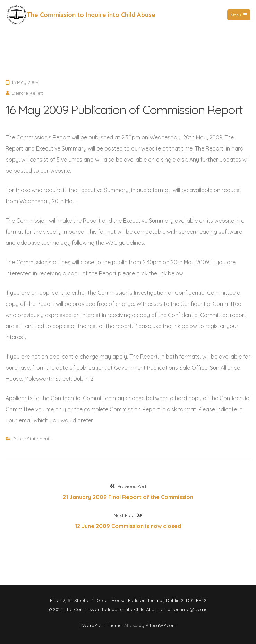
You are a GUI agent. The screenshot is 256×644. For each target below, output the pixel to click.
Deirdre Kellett (27, 93)
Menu (239, 15)
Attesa (131, 625)
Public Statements (32, 439)
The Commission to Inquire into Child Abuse (91, 15)
